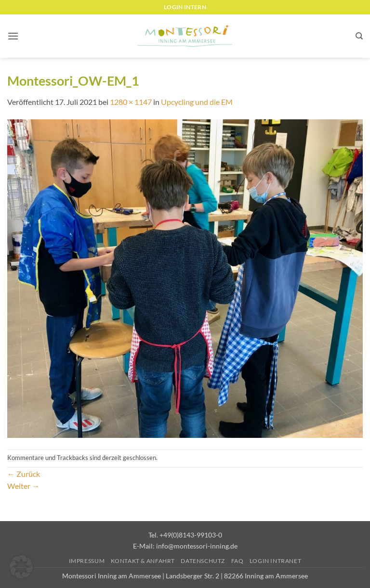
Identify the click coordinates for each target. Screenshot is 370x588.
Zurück (24, 474)
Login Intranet (276, 561)
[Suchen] (359, 36)
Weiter (23, 486)
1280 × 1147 (131, 102)
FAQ (238, 561)
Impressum (87, 561)
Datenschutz (203, 561)
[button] (13, 36)
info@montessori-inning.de (197, 546)
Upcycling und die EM (197, 102)
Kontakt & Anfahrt (143, 561)
